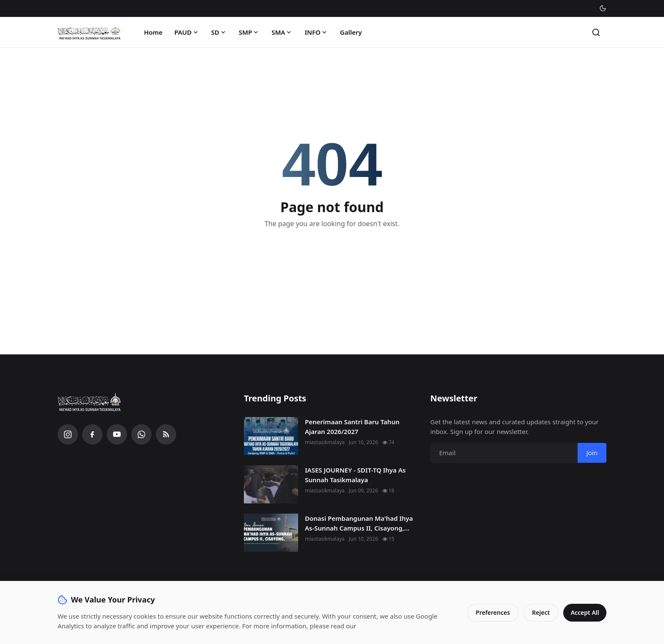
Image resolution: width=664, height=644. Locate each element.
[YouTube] (117, 434)
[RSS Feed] (166, 434)
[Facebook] (92, 434)
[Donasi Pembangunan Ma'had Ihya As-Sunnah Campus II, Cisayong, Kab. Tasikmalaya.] (271, 533)
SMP (249, 32)
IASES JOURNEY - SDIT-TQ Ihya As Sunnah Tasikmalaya (355, 475)
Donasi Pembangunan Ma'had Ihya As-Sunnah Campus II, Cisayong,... (359, 523)
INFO (316, 32)
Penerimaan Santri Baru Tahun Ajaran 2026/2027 (352, 427)
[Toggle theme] (603, 8)
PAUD (187, 32)
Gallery (351, 32)
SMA (282, 32)
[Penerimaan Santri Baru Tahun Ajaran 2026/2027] (271, 436)
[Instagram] (68, 434)
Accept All (584, 612)
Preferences (491, 612)
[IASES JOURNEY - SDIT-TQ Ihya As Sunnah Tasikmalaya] (271, 484)
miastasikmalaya (325, 442)
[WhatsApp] (141, 434)
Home (153, 32)
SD (219, 32)
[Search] (596, 32)
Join (592, 453)
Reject (539, 612)
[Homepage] (89, 32)
